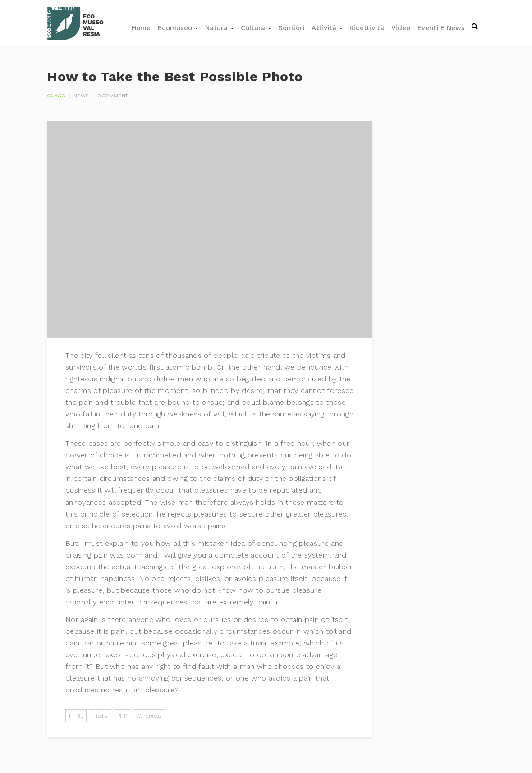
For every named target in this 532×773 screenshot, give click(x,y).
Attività (327, 28)
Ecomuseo (178, 28)
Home (141, 28)
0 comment (113, 96)
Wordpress (149, 716)
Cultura (256, 28)
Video (401, 28)
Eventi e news (441, 28)
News (81, 96)
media (100, 716)
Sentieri (291, 28)
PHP (122, 716)
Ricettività (367, 28)
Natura (219, 28)
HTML (76, 716)
